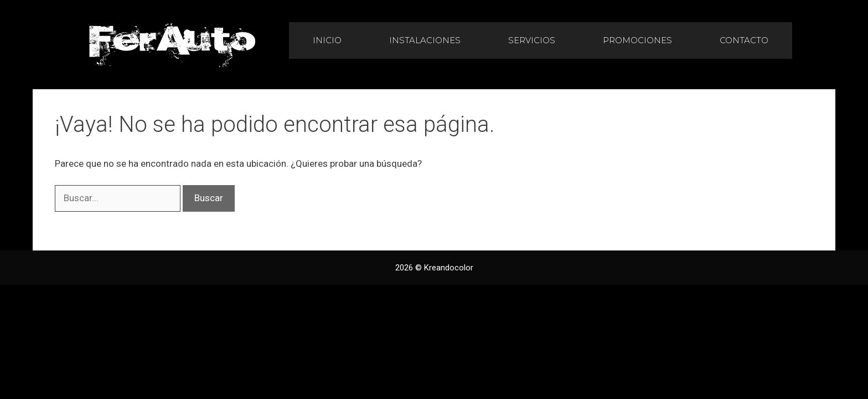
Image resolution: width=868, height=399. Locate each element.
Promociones (637, 40)
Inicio (327, 40)
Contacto (744, 40)
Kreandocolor (449, 268)
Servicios (532, 40)
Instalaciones (425, 40)
